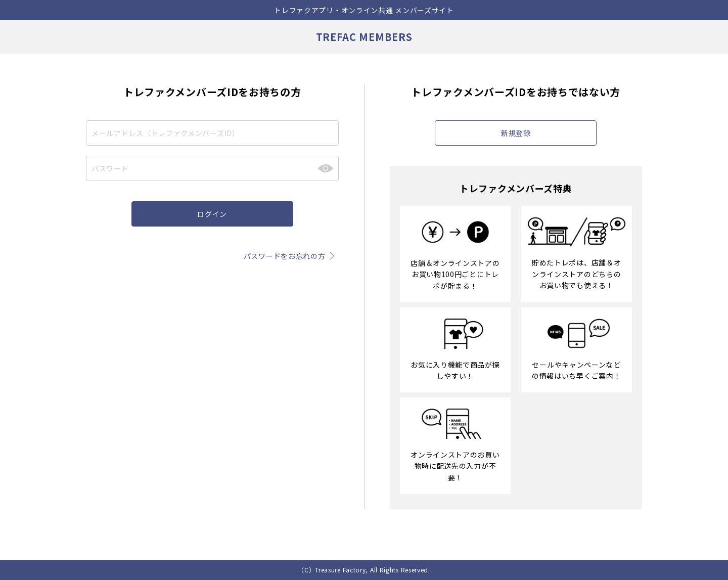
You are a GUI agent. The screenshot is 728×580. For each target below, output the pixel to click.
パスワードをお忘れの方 (291, 256)
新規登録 (516, 133)
